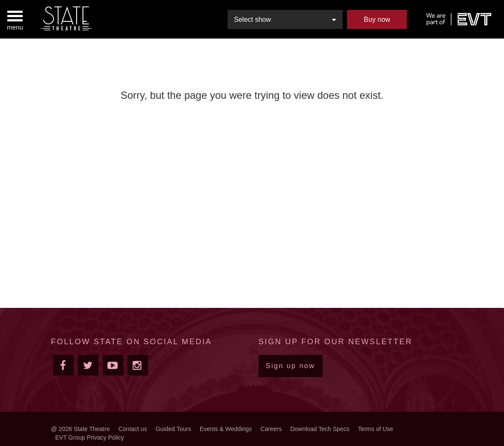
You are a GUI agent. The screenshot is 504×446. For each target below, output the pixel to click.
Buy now (377, 19)
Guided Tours (173, 429)
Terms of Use (376, 429)
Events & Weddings (226, 429)
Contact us (133, 429)
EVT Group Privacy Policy (90, 437)
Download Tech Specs (320, 429)
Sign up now (291, 366)
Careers (271, 429)
